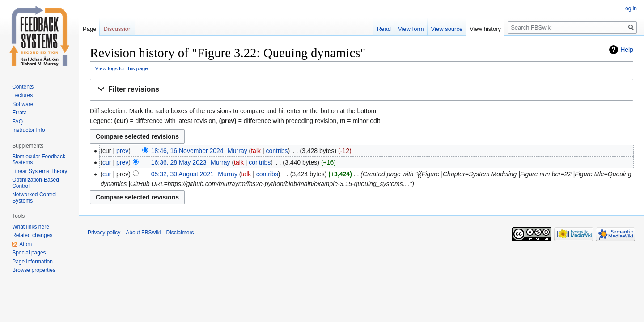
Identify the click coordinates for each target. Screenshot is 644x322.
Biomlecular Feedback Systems (39, 160)
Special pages (29, 253)
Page (89, 29)
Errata (19, 113)
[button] (362, 90)
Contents (23, 87)
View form (411, 29)
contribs (277, 151)
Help (627, 50)
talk (256, 151)
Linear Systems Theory (40, 171)
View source (447, 29)
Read (384, 29)
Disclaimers (180, 233)
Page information (32, 262)
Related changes (32, 235)
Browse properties (34, 270)
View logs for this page (122, 68)
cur (107, 162)
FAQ (17, 122)
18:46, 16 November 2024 (187, 151)
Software (23, 104)
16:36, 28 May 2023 (179, 162)
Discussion (117, 29)
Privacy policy (104, 233)
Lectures (22, 95)
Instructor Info (28, 130)
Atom (25, 244)
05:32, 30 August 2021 (182, 174)
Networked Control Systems (34, 198)
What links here (31, 227)
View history (485, 29)
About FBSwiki (143, 233)
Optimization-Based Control (36, 183)
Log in (629, 8)
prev (122, 151)
